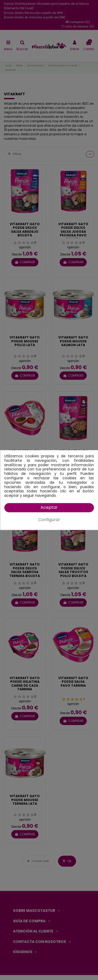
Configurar (49, 520)
